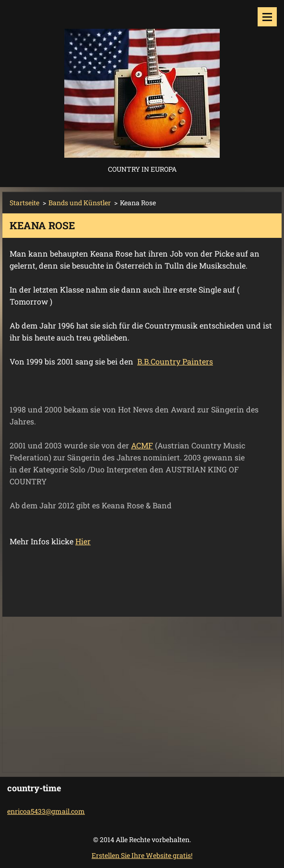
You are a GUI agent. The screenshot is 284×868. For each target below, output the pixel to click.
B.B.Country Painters (175, 361)
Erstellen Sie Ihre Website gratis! (142, 855)
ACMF (142, 445)
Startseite (24, 203)
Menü (267, 17)
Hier (83, 541)
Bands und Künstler (80, 203)
